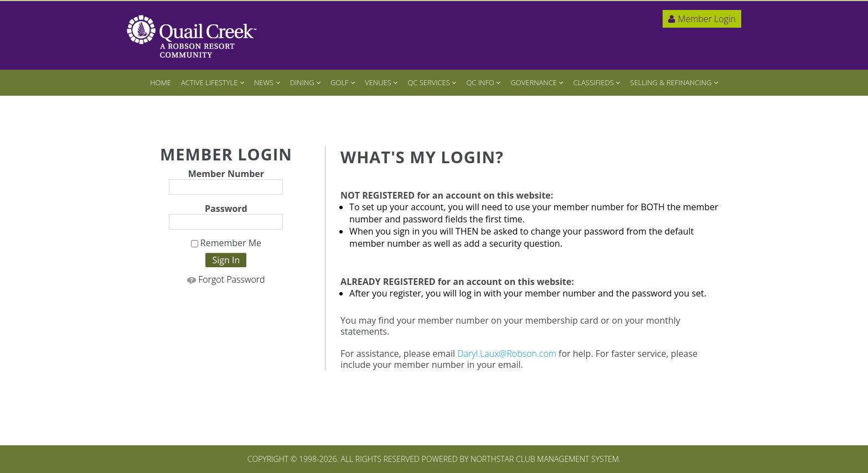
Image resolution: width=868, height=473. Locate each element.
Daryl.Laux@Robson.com (507, 354)
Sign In (226, 260)
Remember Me (226, 243)
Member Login (702, 19)
